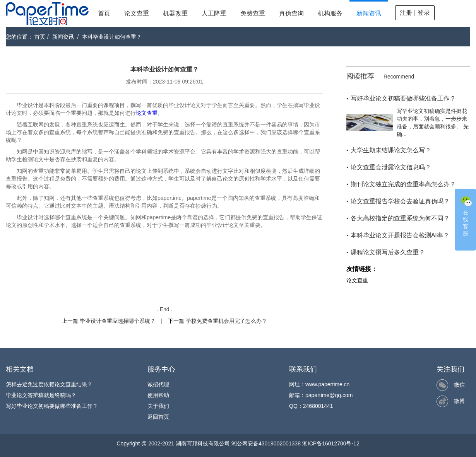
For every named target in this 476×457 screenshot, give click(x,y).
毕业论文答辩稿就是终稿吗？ (41, 395)
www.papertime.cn (327, 384)
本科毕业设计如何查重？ (112, 37)
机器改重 (175, 13)
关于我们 (158, 406)
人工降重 (214, 13)
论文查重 (137, 13)
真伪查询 (291, 13)
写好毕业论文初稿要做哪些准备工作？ (52, 406)
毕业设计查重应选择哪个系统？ (118, 321)
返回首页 (158, 417)
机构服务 (330, 13)
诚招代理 (158, 384)
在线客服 (466, 215)
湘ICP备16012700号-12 (331, 443)
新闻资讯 (369, 13)
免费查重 (253, 13)
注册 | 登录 (415, 13)
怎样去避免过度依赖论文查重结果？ (49, 384)
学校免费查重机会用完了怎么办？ (226, 321)
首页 (104, 13)
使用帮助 (158, 395)
